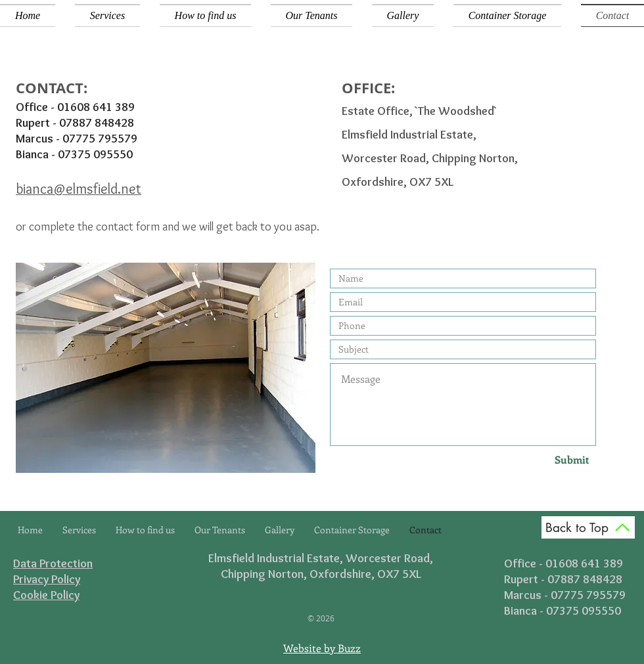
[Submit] (548, 460)
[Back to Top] (588, 527)
